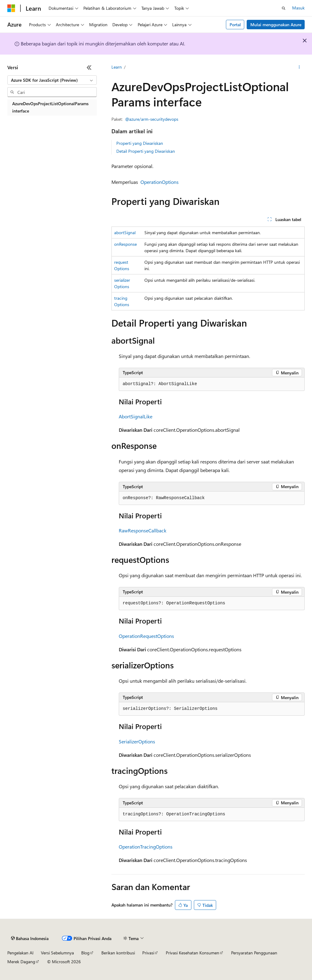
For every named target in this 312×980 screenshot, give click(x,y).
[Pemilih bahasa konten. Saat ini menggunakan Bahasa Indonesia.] (30, 939)
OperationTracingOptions (146, 847)
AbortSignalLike (136, 416)
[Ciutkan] (89, 67)
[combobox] (52, 80)
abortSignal (125, 232)
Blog (85, 953)
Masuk (298, 8)
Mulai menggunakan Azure (276, 25)
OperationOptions (160, 182)
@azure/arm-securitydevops (152, 119)
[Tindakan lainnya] (299, 67)
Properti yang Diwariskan (140, 143)
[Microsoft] (11, 8)
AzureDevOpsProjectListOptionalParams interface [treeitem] (50, 107)
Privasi (148, 953)
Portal (235, 25)
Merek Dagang (21, 962)
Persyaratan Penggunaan (254, 953)
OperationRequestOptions (146, 636)
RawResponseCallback (143, 530)
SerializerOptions (137, 741)
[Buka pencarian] (284, 8)
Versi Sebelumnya (57, 953)
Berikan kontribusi (118, 953)
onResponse (125, 244)
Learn (117, 67)
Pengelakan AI (20, 953)
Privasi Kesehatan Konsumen (192, 953)
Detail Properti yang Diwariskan (146, 151)
